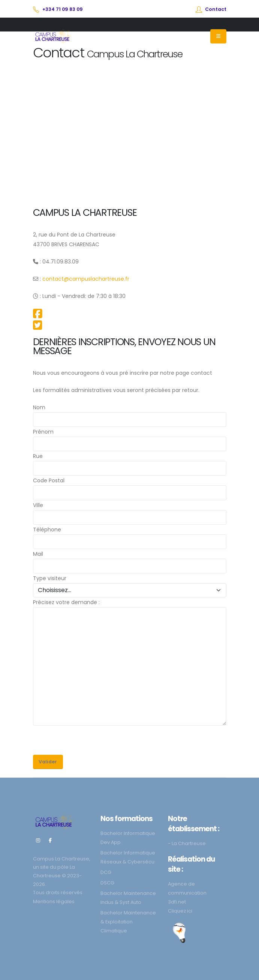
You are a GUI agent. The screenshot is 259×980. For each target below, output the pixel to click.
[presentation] (90, 740)
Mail (38, 554)
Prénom (43, 432)
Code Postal (49, 480)
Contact (216, 9)
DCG (106, 872)
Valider (48, 762)
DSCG (107, 883)
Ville (38, 505)
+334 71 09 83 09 (63, 9)
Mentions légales (54, 901)
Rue (38, 456)
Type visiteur (50, 578)
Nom (39, 407)
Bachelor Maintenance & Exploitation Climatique (128, 922)
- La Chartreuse (187, 843)
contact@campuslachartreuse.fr (86, 279)
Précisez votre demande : (66, 602)
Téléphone (47, 530)
